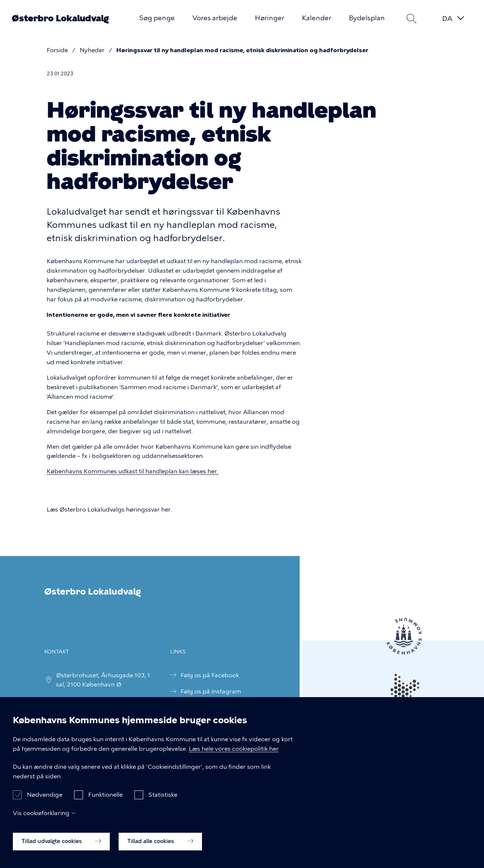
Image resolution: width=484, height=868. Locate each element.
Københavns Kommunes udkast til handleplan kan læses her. (133, 471)
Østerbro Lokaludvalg (60, 18)
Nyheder (92, 50)
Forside (57, 50)
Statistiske (163, 803)
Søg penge (157, 18)
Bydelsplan (367, 18)
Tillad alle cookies (160, 849)
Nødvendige (45, 803)
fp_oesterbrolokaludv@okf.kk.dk (93, 700)
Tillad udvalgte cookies (61, 849)
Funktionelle (105, 803)
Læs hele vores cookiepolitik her (234, 757)
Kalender (317, 18)
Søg (411, 18)
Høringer (270, 18)
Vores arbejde (215, 18)
